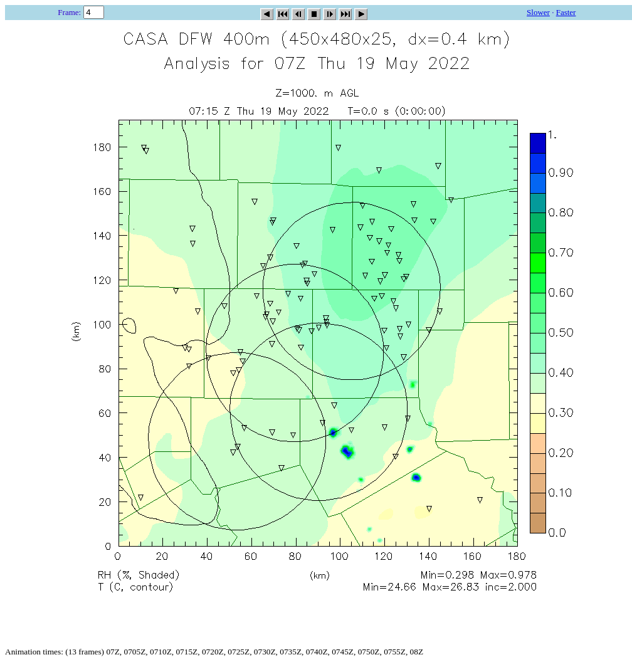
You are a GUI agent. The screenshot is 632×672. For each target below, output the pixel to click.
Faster (566, 12)
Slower (538, 12)
